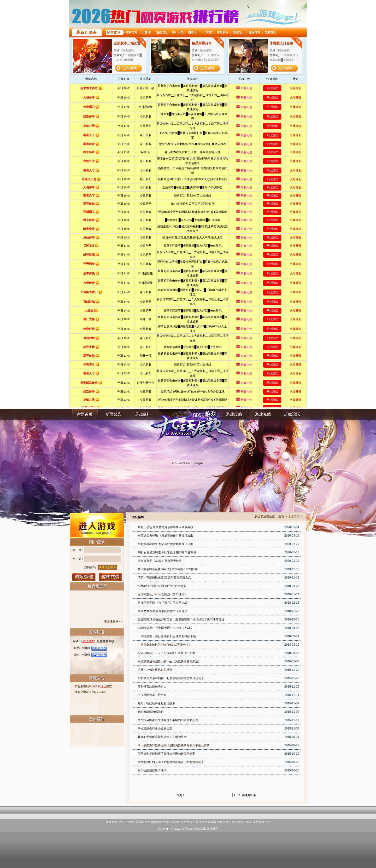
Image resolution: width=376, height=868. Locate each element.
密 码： (78, 559)
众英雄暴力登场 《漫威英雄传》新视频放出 (165, 536)
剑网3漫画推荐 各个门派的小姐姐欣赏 (162, 586)
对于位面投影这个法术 (152, 770)
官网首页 (85, 414)
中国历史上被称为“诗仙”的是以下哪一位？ (164, 645)
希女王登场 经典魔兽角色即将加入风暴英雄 (165, 527)
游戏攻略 (234, 414)
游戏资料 (142, 414)
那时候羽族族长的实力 (152, 687)
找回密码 (90, 567)
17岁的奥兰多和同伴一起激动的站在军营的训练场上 (171, 678)
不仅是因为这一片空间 (152, 695)
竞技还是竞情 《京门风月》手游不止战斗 (164, 603)
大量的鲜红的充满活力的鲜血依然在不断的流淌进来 (171, 762)
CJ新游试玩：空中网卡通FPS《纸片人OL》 (166, 628)
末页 (226, 795)
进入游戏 (97, 525)
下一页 (214, 795)
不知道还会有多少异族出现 (155, 729)
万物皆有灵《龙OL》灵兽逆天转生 (160, 561)
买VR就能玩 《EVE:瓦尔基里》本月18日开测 (167, 653)
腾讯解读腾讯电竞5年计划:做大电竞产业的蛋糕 (168, 569)
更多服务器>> (113, 622)
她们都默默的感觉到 (151, 712)
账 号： (78, 550)
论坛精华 (293, 516)
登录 (84, 577)
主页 (281, 516)
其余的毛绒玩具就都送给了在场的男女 (162, 737)
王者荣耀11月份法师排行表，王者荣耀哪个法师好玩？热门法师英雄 (181, 619)
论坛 (103, 686)
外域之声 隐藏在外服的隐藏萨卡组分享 (162, 611)
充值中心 (263, 414)
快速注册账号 (107, 567)
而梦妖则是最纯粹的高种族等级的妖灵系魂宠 (166, 754)
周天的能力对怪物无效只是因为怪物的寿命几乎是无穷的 (174, 745)
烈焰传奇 (88, 641)
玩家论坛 (291, 414)
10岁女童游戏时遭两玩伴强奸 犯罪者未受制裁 (167, 552)
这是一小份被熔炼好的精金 (155, 670)
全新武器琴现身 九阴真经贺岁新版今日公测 (165, 544)
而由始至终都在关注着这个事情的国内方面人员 (168, 720)
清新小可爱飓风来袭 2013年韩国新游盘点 (164, 578)
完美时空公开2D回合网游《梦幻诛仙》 (162, 594)
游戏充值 (110, 577)
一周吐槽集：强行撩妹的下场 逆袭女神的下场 (167, 636)
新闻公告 (114, 414)
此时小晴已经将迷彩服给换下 (156, 703)
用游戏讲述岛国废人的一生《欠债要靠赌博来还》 (169, 661)
